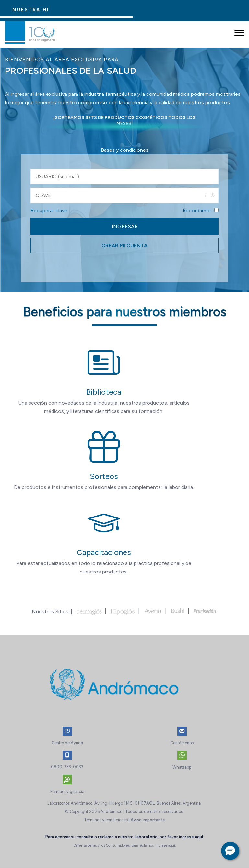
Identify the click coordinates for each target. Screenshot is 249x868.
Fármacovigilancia (67, 791)
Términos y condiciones (106, 820)
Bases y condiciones (125, 150)
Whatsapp (182, 767)
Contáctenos (182, 743)
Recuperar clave (49, 211)
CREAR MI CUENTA (124, 245)
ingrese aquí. (191, 837)
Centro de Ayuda (67, 743)
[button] (230, 851)
